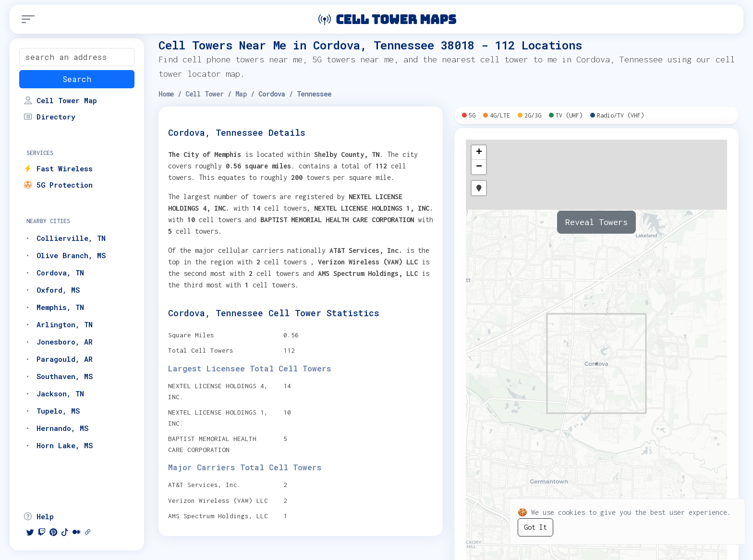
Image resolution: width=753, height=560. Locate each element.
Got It (535, 527)
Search (77, 79)
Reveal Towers (596, 222)
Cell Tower (205, 94)
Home (166, 94)
